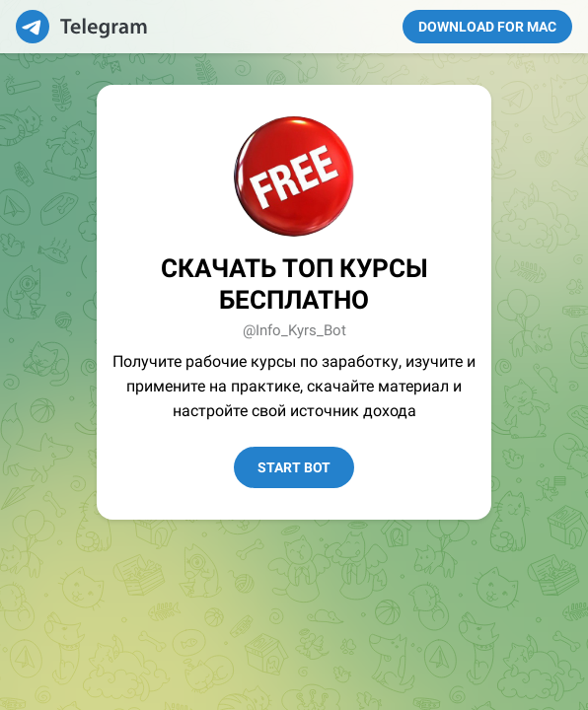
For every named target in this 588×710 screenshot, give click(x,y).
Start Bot (294, 467)
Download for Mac (487, 27)
